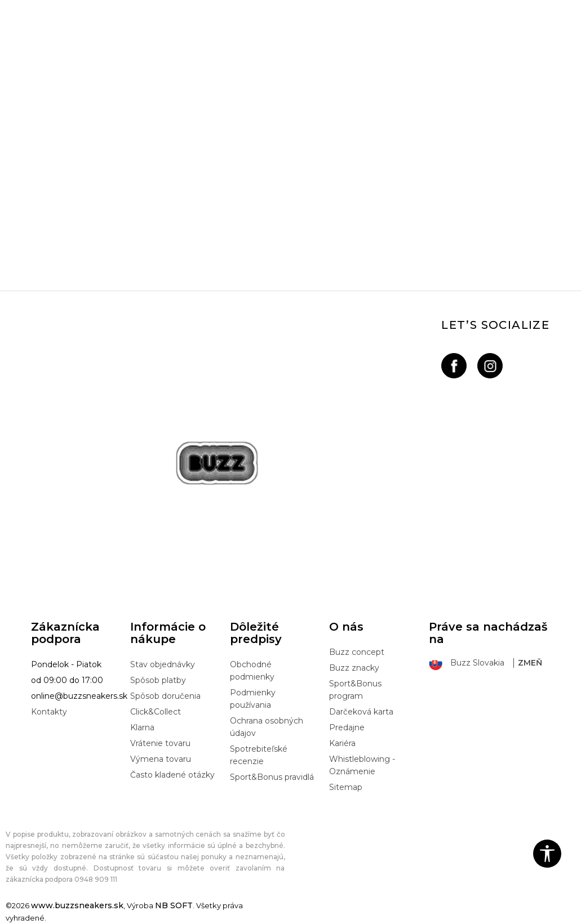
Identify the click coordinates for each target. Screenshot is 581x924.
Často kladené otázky (172, 775)
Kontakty (49, 712)
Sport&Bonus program (355, 690)
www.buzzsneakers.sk (77, 905)
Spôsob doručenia (165, 696)
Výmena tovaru (161, 759)
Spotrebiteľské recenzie (259, 755)
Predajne (347, 727)
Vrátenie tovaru (160, 743)
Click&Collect (156, 712)
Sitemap (346, 787)
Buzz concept (357, 652)
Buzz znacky (354, 668)
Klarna (142, 727)
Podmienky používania (253, 699)
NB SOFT (174, 905)
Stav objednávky (163, 664)
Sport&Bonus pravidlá (272, 777)
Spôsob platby (158, 680)
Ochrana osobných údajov (267, 727)
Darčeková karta (361, 712)
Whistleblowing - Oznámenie (362, 765)
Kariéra (342, 743)
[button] (547, 854)
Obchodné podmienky (252, 671)
